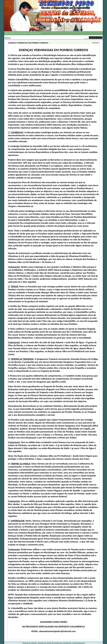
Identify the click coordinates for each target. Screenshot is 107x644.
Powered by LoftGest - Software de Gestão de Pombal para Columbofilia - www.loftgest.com (54, 643)
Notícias (8, 38)
